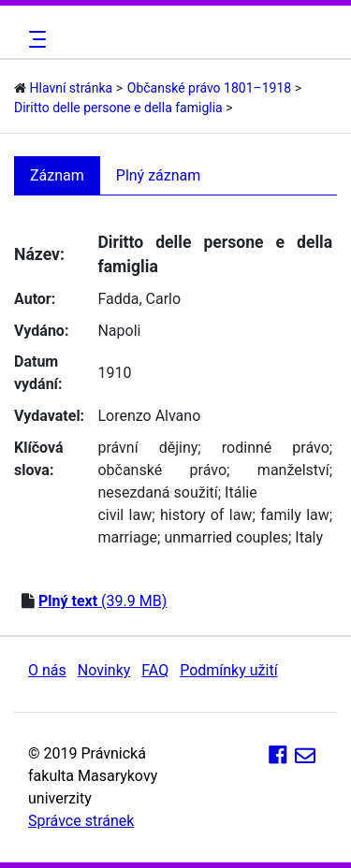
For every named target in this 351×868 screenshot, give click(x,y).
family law (295, 515)
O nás (47, 670)
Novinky (104, 670)
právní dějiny (147, 448)
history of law (206, 515)
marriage (127, 537)
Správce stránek (81, 821)
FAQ (155, 670)
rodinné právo (276, 448)
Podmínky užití (228, 670)
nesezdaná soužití (157, 492)
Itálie (241, 492)
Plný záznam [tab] (159, 175)
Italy (309, 537)
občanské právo (162, 470)
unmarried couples (226, 537)
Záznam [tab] (57, 175)
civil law (124, 515)
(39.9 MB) (102, 601)
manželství (293, 470)
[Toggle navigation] (35, 39)
